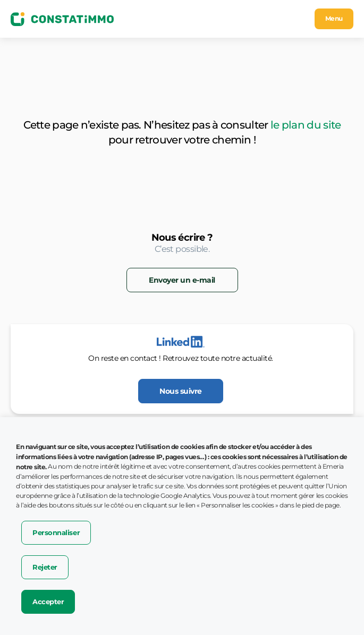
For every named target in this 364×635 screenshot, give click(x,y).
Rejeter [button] (45, 567)
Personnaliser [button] (56, 532)
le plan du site (306, 125)
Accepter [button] (48, 602)
